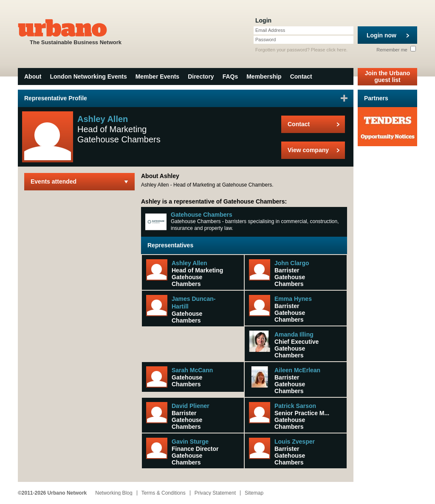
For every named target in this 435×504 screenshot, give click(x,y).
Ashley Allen (189, 263)
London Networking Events (88, 76)
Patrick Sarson (295, 406)
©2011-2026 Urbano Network (52, 493)
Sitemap (254, 493)
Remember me (396, 50)
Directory (201, 76)
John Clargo (292, 263)
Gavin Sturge (190, 442)
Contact (301, 76)
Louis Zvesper (295, 442)
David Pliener (191, 406)
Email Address (270, 30)
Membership (264, 76)
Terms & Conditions (164, 493)
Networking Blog (114, 493)
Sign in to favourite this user (344, 98)
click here (336, 50)
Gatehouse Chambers (202, 215)
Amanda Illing (294, 334)
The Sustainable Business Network (76, 31)
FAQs (230, 76)
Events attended (54, 181)
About (33, 76)
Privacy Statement (215, 493)
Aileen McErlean (297, 370)
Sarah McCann (192, 370)
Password (266, 40)
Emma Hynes (293, 299)
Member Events (157, 76)
